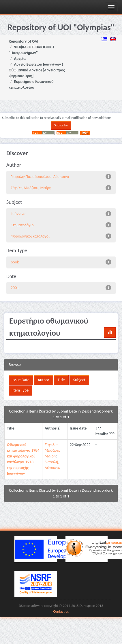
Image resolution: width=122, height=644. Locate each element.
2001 (15, 288)
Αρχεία (20, 59)
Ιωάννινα (18, 214)
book (15, 262)
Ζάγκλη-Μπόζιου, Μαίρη (31, 188)
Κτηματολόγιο (22, 225)
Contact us (61, 611)
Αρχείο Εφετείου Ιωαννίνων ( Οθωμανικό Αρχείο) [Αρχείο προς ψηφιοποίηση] (37, 70)
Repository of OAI (23, 41)
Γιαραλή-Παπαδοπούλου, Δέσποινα (40, 177)
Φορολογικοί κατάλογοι (30, 236)
